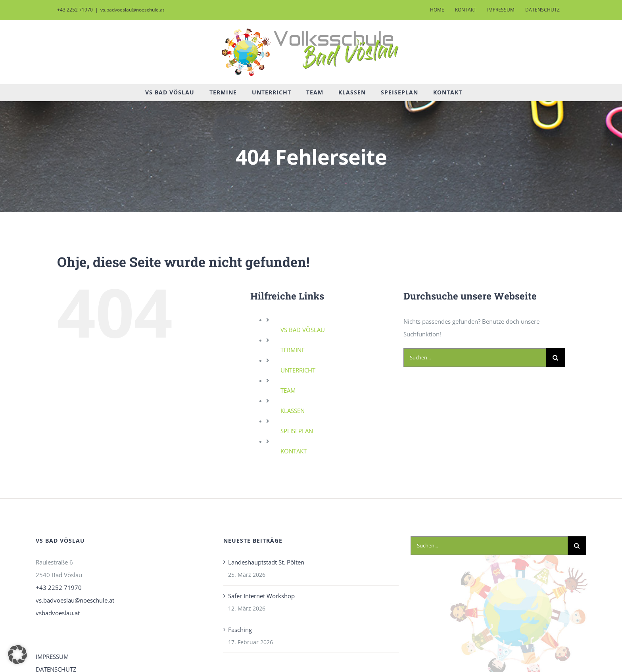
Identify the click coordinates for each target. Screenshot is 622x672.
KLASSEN (293, 411)
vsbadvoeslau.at (58, 613)
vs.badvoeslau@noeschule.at (132, 10)
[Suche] (556, 358)
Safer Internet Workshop (261, 596)
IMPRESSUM (52, 657)
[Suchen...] (475, 358)
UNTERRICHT (298, 370)
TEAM (288, 390)
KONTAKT (294, 451)
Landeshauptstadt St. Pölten (266, 562)
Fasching (240, 630)
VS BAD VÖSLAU (303, 330)
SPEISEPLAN (297, 431)
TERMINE (293, 350)
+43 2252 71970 (59, 588)
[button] (17, 655)
